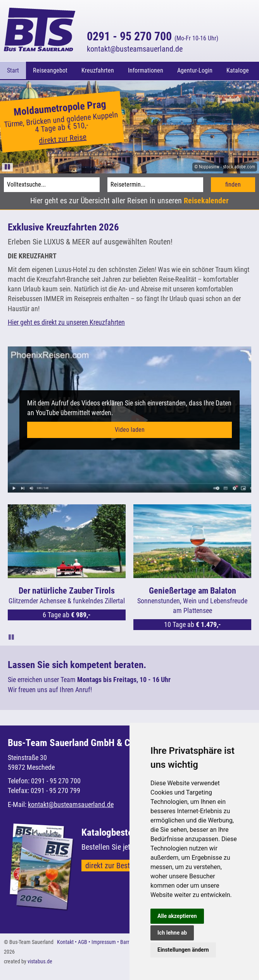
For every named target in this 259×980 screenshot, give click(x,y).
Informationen (146, 70)
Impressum (104, 941)
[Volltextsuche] (52, 184)
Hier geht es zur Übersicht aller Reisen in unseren (129, 199)
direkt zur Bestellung (117, 864)
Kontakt (65, 941)
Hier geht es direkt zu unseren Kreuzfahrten (66, 321)
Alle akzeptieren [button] (177, 916)
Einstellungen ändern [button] (183, 950)
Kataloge (238, 70)
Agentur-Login (195, 70)
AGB (83, 941)
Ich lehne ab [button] (172, 933)
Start (13, 70)
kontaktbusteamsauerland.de (135, 49)
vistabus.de (40, 960)
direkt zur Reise (63, 138)
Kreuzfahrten (98, 70)
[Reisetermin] (155, 184)
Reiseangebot (50, 70)
